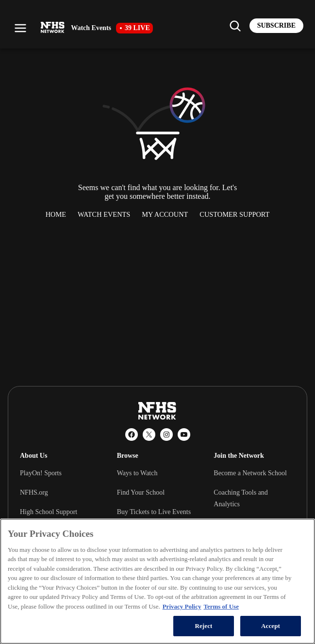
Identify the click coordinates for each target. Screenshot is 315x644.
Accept (271, 626)
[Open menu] (20, 28)
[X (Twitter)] (149, 435)
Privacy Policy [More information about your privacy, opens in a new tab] (182, 606)
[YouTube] (184, 435)
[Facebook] (132, 435)
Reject (203, 626)
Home (56, 214)
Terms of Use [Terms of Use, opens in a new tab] (221, 606)
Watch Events (104, 214)
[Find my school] (235, 26)
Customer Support (234, 214)
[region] (157, 581)
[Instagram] (166, 435)
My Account (165, 214)
